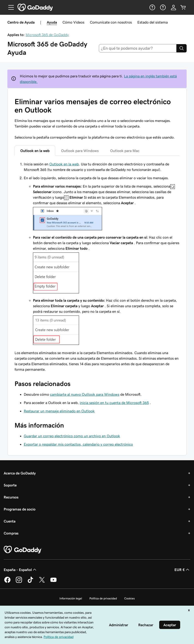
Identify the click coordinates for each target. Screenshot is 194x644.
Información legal (71, 598)
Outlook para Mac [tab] (125, 151)
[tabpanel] (97, 267)
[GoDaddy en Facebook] (7, 582)
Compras (11, 533)
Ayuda (52, 22)
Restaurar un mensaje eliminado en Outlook (59, 411)
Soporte (10, 485)
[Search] (182, 48)
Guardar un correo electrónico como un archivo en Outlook (72, 436)
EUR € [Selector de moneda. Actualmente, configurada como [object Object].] (182, 570)
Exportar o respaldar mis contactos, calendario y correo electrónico (78, 444)
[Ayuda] (152, 7)
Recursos (11, 497)
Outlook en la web (64, 164)
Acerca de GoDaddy (20, 473)
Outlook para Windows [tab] (80, 151)
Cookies (129, 598)
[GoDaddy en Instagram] (19, 582)
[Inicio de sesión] (173, 7)
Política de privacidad (103, 598)
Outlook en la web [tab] (35, 151)
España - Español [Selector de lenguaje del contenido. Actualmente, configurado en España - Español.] (21, 570)
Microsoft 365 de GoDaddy (47, 35)
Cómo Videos (73, 22)
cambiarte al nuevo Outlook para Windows (85, 394)
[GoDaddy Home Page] (23, 550)
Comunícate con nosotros (111, 22)
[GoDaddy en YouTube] (53, 582)
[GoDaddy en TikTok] (30, 582)
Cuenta (10, 521)
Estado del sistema (153, 22)
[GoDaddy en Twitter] (42, 582)
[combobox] (138, 48)
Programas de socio (20, 509)
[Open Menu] (9, 7)
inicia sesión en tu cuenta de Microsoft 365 (114, 403)
